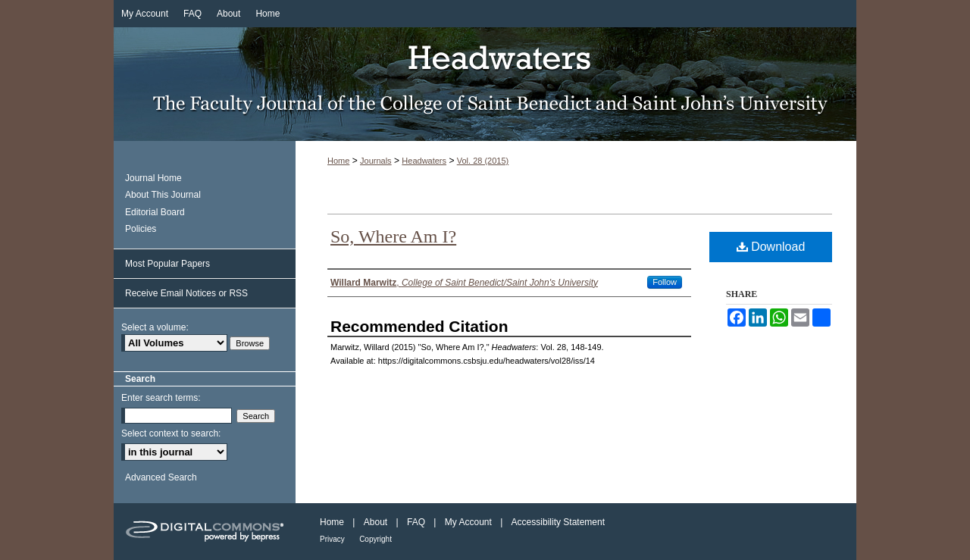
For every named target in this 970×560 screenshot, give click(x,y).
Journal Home (153, 178)
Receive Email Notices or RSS (186, 293)
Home (338, 161)
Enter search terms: (161, 398)
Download (771, 247)
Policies (141, 229)
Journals (376, 161)
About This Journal (163, 195)
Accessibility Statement (558, 522)
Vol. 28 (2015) (483, 161)
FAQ (416, 522)
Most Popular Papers (167, 264)
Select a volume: (155, 327)
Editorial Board (155, 212)
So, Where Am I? (393, 236)
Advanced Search (161, 477)
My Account (468, 522)
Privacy (332, 539)
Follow (665, 282)
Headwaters (485, 84)
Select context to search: (171, 433)
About (375, 522)
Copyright (375, 539)
